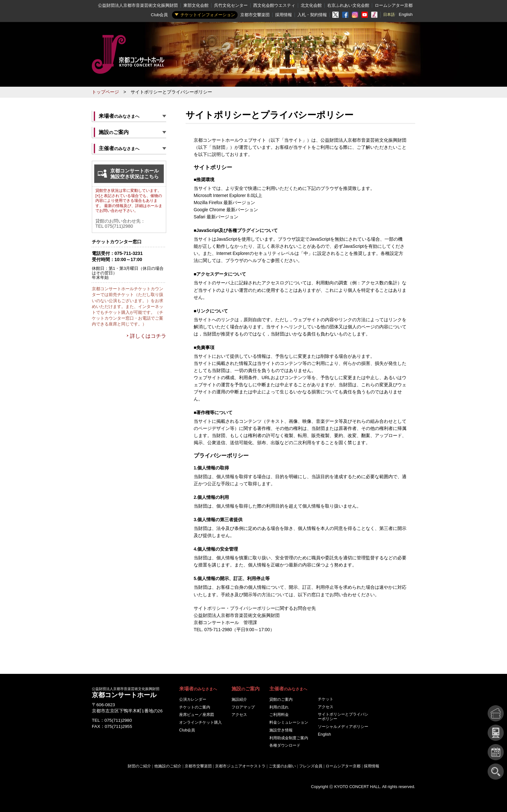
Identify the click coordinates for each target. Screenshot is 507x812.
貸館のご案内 (281, 699)
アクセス (239, 715)
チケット (326, 699)
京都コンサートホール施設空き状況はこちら (135, 174)
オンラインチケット (200, 722)
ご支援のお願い (282, 766)
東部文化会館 (196, 5)
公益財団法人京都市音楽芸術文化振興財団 (138, 5)
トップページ (105, 92)
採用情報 (284, 15)
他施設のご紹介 (168, 766)
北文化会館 (311, 5)
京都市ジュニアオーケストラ (240, 766)
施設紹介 (239, 699)
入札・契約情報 (312, 15)
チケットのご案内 (195, 707)
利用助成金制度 (289, 738)
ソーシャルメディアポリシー (343, 727)
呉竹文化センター (231, 5)
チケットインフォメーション (208, 15)
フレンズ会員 (311, 766)
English (406, 14)
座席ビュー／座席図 (197, 715)
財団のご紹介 (139, 766)
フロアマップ (243, 707)
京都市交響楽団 (255, 15)
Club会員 (160, 15)
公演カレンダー (193, 699)
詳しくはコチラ (148, 336)
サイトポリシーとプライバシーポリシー (343, 717)
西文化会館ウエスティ (274, 5)
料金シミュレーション (289, 722)
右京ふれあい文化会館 (348, 5)
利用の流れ (279, 707)
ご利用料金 (279, 715)
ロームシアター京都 (394, 5)
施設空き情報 (281, 730)
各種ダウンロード (285, 745)
